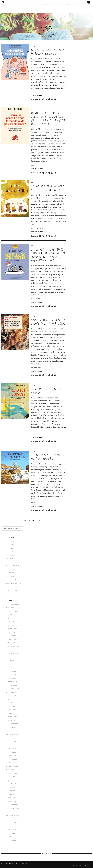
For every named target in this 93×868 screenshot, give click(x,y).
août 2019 (13, 819)
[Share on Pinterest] (49, 99)
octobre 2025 (13, 611)
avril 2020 (13, 791)
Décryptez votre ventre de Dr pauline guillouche (48, 52)
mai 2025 (13, 622)
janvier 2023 (13, 685)
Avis (33, 46)
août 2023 (13, 661)
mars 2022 (13, 713)
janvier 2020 (13, 801)
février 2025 (13, 629)
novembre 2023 (13, 650)
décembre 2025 (13, 604)
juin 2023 (13, 668)
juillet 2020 (13, 780)
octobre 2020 (13, 773)
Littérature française (13, 587)
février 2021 (13, 759)
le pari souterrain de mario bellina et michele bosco (48, 188)
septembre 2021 (13, 734)
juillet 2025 (13, 618)
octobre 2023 (13, 653)
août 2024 (13, 632)
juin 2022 (13, 703)
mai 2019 (13, 830)
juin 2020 (13, 784)
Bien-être (13, 562)
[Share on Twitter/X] (46, 99)
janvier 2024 (13, 643)
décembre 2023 (13, 646)
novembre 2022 (13, 692)
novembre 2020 (13, 770)
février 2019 (13, 840)
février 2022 (13, 717)
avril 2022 (13, 710)
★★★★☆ (13, 545)
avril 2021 (13, 752)
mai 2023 (13, 671)
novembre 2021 (13, 727)
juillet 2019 (13, 823)
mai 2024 (13, 636)
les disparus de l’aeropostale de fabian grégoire (49, 457)
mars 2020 (13, 794)
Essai (13, 569)
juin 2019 (13, 826)
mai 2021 (13, 749)
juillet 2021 (13, 742)
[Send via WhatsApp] (52, 99)
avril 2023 (13, 675)
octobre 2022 (13, 696)
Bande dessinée (13, 559)
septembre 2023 (13, 657)
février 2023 (13, 682)
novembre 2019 (13, 808)
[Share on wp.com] (55, 99)
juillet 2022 (13, 699)
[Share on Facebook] (43, 99)
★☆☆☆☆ (13, 555)
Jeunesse (13, 580)
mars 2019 (13, 837)
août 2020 (13, 777)
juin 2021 (13, 745)
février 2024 (13, 639)
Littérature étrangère (13, 583)
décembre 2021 (13, 724)
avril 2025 (13, 625)
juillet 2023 (13, 664)
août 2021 (13, 738)
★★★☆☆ (13, 548)
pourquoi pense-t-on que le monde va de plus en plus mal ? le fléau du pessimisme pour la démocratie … (48, 119)
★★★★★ (13, 541)
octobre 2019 (13, 812)
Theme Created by (80, 865)
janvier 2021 (13, 763)
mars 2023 (13, 678)
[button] (90, 3)
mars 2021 (13, 756)
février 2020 (13, 798)
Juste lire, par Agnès (18, 863)
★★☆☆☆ (13, 552)
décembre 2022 (13, 689)
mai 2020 (13, 787)
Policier (13, 594)
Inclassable (13, 576)
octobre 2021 (13, 731)
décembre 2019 (13, 805)
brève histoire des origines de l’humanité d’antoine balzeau (49, 322)
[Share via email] (40, 99)
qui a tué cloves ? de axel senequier (47, 391)
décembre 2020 (13, 766)
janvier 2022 (13, 720)
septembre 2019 (13, 815)
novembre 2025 (13, 608)
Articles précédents (34, 520)
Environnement (13, 566)
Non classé (13, 590)
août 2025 (13, 615)
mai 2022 (13, 706)
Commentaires (37, 95)
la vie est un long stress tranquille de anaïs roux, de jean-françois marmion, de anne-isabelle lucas (48, 255)
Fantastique (13, 573)
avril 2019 (13, 833)
